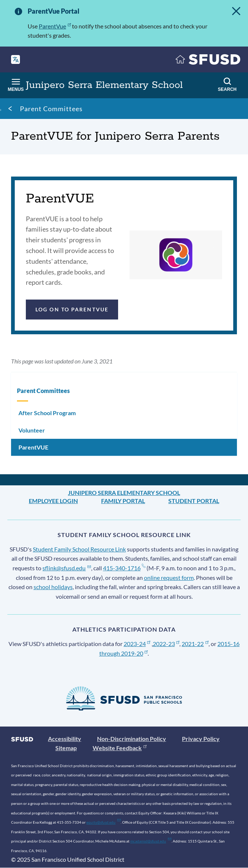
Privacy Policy (201, 739)
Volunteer (32, 430)
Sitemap (66, 748)
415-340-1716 (124, 568)
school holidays (53, 587)
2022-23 (166, 644)
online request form (169, 577)
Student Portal (194, 501)
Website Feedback (120, 748)
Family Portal (123, 501)
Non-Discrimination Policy (132, 739)
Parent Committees (51, 109)
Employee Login (53, 501)
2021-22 (195, 644)
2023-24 (137, 644)
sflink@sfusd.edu (67, 568)
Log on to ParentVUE (72, 309)
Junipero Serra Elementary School (124, 493)
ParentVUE (33, 447)
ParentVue (55, 26)
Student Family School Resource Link (79, 549)
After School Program (47, 413)
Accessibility (65, 739)
